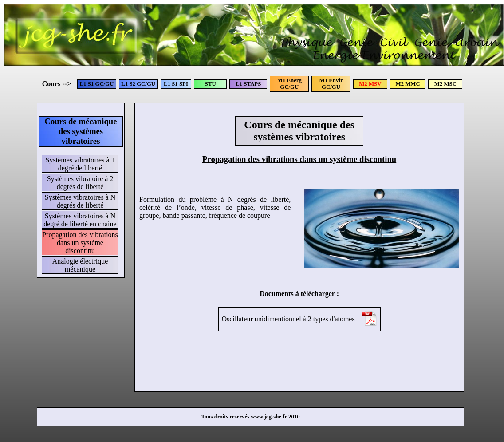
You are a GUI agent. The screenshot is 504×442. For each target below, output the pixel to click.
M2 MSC (445, 84)
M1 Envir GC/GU (331, 84)
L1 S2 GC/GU (138, 84)
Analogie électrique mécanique (80, 265)
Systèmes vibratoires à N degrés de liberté (80, 201)
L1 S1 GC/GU (97, 84)
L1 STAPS (248, 84)
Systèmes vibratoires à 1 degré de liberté (80, 164)
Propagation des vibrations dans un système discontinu (80, 243)
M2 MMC (408, 84)
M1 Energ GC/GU (289, 84)
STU (211, 84)
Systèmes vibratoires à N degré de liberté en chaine (80, 220)
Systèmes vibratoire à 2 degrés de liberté (80, 183)
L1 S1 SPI (176, 84)
